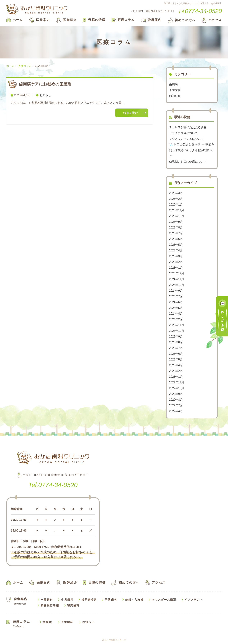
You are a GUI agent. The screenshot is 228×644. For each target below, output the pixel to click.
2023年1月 (176, 377)
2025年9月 (176, 222)
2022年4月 (176, 411)
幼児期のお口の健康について (188, 162)
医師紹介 (66, 20)
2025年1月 (176, 268)
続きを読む (130, 113)
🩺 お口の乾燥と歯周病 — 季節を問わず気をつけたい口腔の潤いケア (192, 150)
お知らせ (45, 95)
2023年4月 (176, 365)
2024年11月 (177, 279)
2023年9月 (176, 337)
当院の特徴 (94, 20)
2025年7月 (176, 233)
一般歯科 (47, 600)
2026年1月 (176, 205)
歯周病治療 (89, 600)
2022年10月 (177, 388)
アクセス (212, 20)
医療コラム (123, 20)
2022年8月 (176, 400)
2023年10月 (177, 331)
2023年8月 (176, 342)
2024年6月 (176, 302)
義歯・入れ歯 (134, 600)
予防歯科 (175, 90)
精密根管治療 (50, 605)
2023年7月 (176, 348)
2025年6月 (176, 239)
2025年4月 (176, 250)
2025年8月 (176, 227)
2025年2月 (176, 262)
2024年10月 (177, 285)
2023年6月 (176, 354)
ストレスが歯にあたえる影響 (188, 127)
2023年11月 (177, 325)
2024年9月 (176, 291)
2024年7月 (176, 296)
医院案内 (40, 20)
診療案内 (151, 20)
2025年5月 (176, 245)
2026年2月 (176, 199)
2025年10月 (177, 216)
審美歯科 (73, 605)
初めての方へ (182, 20)
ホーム (15, 20)
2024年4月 (176, 314)
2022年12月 (177, 382)
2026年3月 (176, 193)
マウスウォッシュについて (186, 139)
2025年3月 (176, 256)
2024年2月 (176, 319)
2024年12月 (177, 273)
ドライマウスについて (183, 133)
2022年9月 (176, 394)
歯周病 (173, 84)
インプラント (194, 600)
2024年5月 (176, 308)
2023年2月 (176, 371)
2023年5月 (176, 359)
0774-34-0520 (53, 485)
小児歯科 (67, 600)
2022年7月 (176, 405)
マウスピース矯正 (164, 600)
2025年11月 (177, 210)
